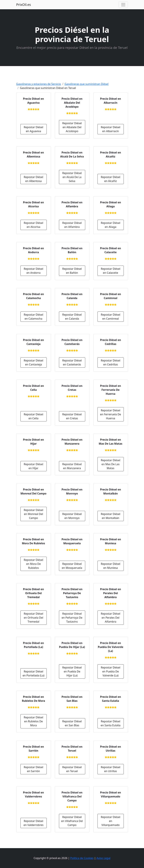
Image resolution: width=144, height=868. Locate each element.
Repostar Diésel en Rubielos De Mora (33, 721)
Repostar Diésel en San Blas (72, 723)
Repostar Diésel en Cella (33, 416)
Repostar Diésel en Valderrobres (34, 823)
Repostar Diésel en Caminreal (111, 317)
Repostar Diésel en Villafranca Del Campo (72, 821)
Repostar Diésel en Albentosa (33, 179)
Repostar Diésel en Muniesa (111, 566)
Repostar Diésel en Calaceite (111, 271)
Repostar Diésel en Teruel (72, 769)
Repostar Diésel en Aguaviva (33, 129)
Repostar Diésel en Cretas (72, 416)
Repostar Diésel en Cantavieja (33, 362)
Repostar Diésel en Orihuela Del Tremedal (33, 618)
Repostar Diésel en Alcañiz (111, 179)
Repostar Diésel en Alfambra (72, 225)
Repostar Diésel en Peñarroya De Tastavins (72, 618)
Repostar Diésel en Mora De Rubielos (33, 564)
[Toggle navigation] (123, 5)
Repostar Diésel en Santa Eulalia (111, 723)
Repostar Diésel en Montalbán (111, 516)
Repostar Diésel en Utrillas (111, 769)
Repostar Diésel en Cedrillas (111, 362)
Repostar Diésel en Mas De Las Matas (111, 464)
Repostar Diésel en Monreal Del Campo (33, 514)
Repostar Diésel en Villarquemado (111, 821)
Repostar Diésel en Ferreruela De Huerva (111, 414)
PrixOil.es (24, 5)
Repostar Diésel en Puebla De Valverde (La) (111, 671)
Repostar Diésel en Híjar (33, 466)
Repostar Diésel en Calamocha (33, 317)
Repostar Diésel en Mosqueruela (72, 566)
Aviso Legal (103, 858)
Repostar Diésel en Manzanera (72, 466)
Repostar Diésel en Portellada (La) (33, 673)
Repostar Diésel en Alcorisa (33, 225)
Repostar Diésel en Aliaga (111, 225)
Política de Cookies (82, 858)
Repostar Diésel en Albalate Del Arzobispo (72, 127)
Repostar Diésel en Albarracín (111, 129)
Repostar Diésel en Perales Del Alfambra (111, 618)
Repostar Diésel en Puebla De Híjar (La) (72, 671)
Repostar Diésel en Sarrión (33, 769)
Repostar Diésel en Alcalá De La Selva (72, 177)
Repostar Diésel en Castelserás (72, 362)
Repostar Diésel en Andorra (33, 271)
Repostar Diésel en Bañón (72, 271)
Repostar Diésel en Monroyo (72, 516)
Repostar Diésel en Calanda (72, 317)
